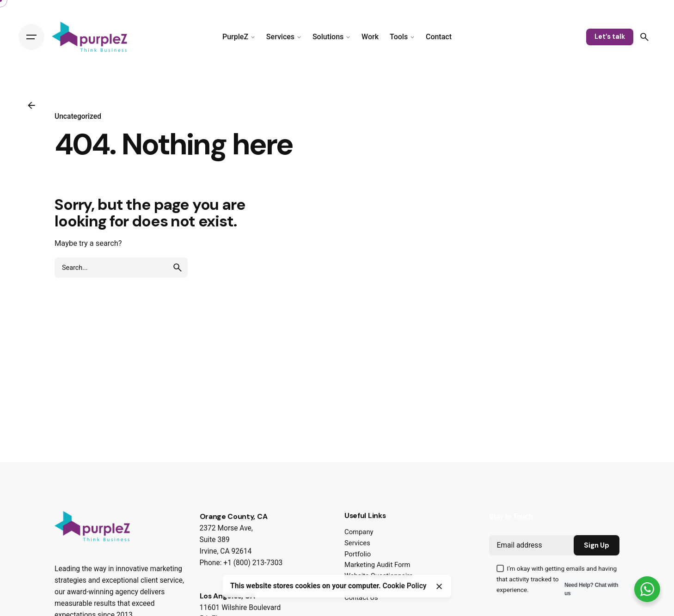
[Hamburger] (31, 37)
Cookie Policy (405, 586)
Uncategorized (78, 116)
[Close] (439, 586)
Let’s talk (610, 37)
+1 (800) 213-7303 (253, 563)
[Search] (644, 37)
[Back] (31, 105)
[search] (178, 268)
